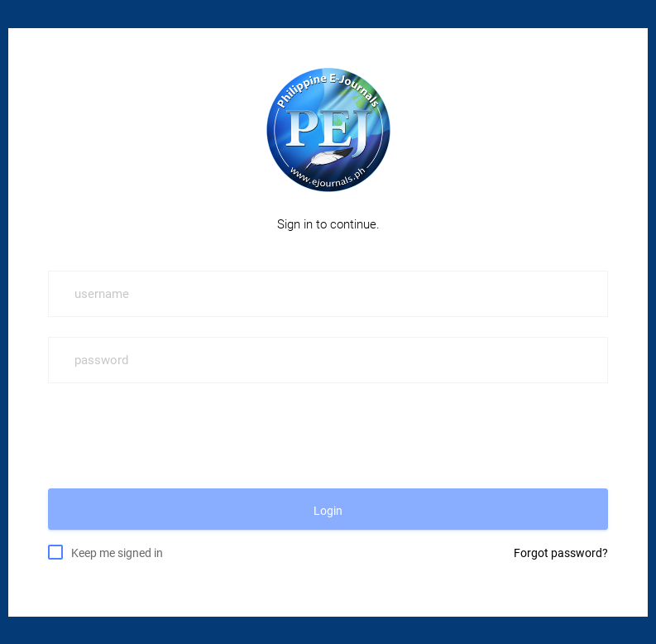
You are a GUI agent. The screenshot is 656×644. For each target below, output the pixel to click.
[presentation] (174, 435)
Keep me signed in (117, 552)
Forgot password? (561, 553)
